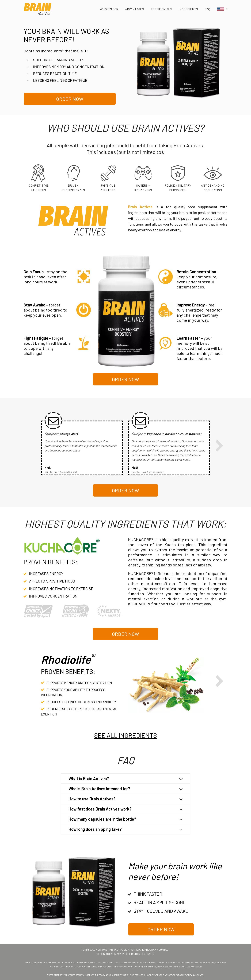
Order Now (70, 99)
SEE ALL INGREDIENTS (125, 735)
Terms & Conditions (94, 950)
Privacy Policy (119, 950)
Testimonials (161, 9)
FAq (208, 9)
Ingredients (188, 9)
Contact (164, 950)
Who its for (109, 9)
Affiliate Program (144, 950)
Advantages (134, 9)
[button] (221, 9)
